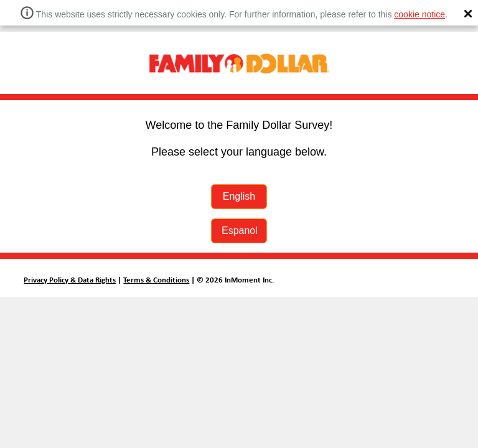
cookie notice (419, 14)
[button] (468, 14)
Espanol (240, 231)
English (239, 196)
